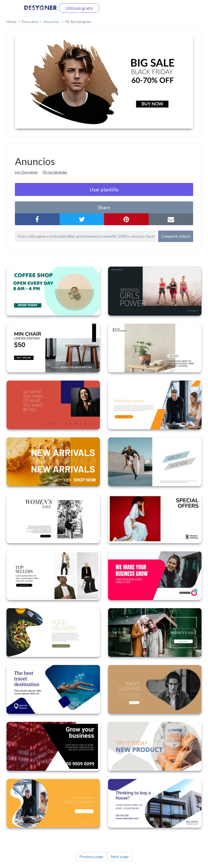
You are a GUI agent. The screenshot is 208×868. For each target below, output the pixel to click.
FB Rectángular (78, 22)
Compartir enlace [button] (176, 236)
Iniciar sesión (37, 8)
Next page (120, 856)
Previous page (91, 856)
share (104, 207)
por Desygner (26, 172)
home (12, 22)
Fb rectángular (55, 172)
